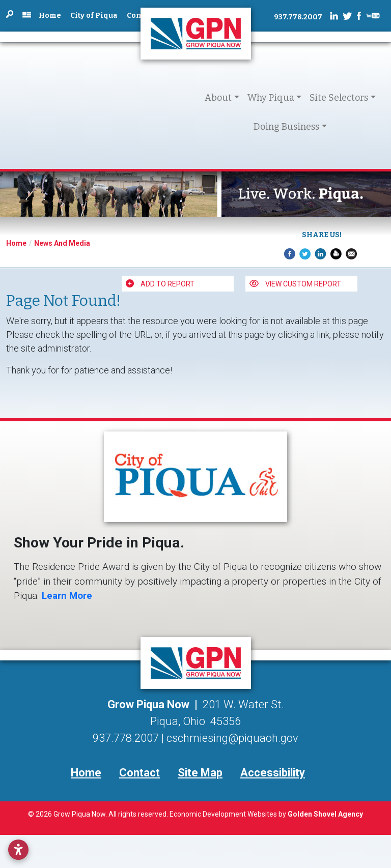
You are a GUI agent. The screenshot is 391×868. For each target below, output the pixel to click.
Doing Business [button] (286, 127)
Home (50, 16)
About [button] (218, 98)
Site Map (200, 773)
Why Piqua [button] (271, 98)
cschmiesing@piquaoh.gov (232, 738)
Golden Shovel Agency (325, 814)
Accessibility (273, 773)
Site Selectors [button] (339, 98)
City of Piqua (94, 16)
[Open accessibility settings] (18, 850)
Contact (139, 773)
